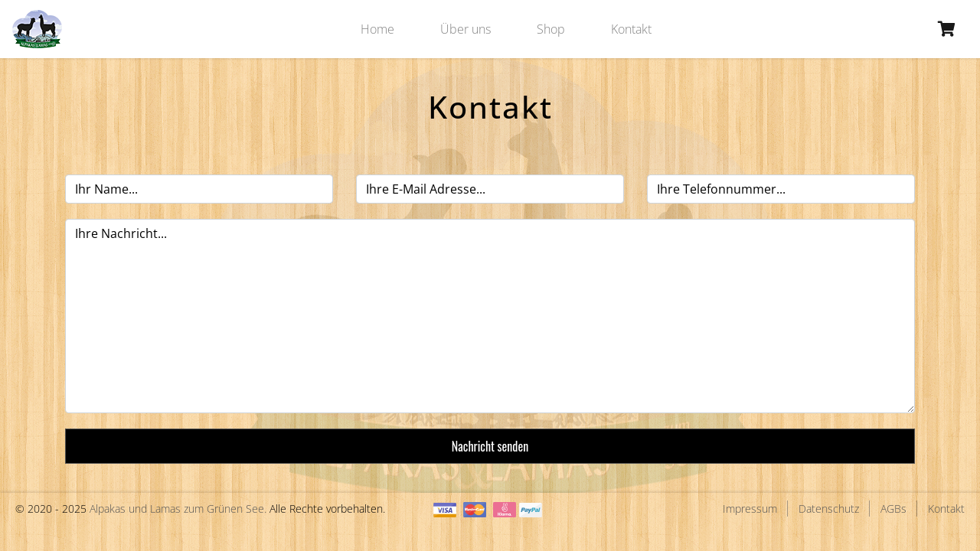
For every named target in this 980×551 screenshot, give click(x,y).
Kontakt (631, 29)
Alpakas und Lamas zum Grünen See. (178, 509)
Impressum (750, 509)
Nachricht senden (490, 446)
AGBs (893, 509)
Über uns (465, 29)
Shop (551, 29)
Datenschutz (829, 509)
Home (377, 29)
